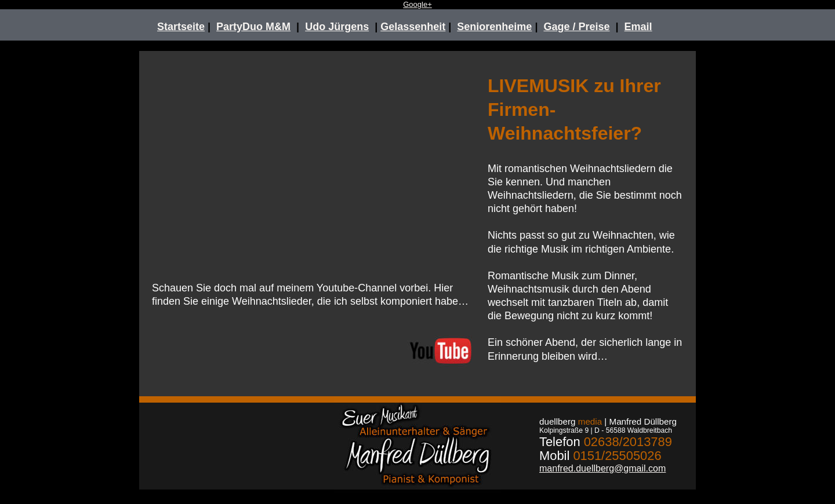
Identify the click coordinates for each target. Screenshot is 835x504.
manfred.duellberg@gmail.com (602, 468)
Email (638, 27)
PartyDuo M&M (253, 27)
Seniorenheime (494, 27)
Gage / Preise (576, 27)
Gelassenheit (413, 27)
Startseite (181, 27)
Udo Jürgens (337, 27)
